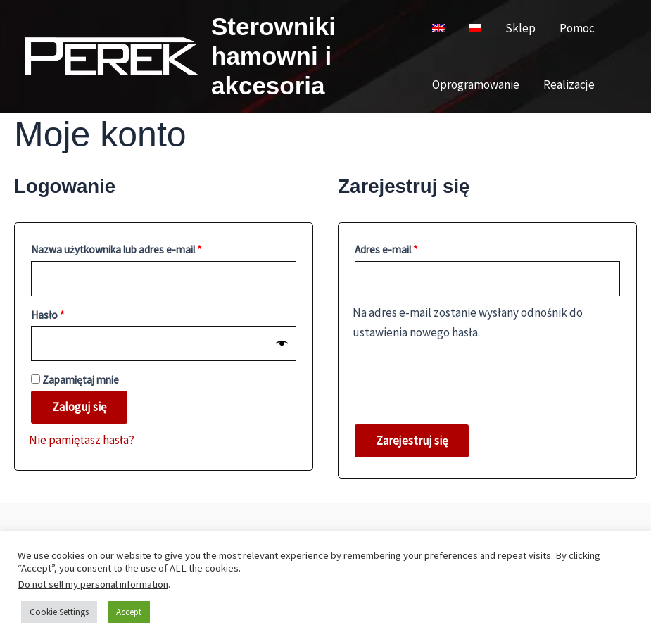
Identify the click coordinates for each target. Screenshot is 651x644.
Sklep (520, 28)
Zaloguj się (79, 407)
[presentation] (460, 375)
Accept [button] (129, 612)
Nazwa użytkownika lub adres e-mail (141, 248)
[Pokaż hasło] (282, 343)
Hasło (73, 313)
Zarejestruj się (412, 441)
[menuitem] (438, 28)
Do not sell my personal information (93, 584)
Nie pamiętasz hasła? (82, 440)
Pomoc (577, 28)
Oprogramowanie (476, 84)
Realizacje (569, 84)
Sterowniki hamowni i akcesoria (273, 56)
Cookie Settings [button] (59, 612)
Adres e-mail (411, 248)
